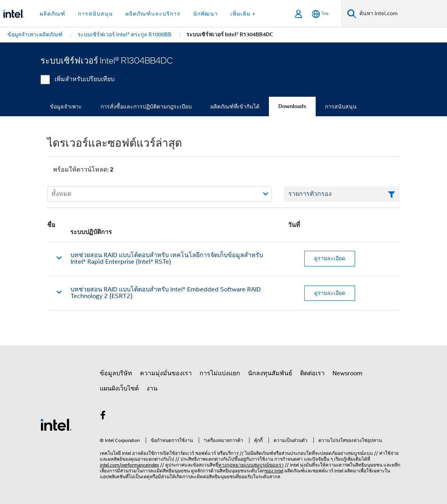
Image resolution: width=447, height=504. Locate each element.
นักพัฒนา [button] (205, 14)
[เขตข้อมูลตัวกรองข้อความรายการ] (342, 194)
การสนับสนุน (341, 106)
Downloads (292, 106)
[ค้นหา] (352, 13)
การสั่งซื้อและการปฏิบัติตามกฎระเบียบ (146, 106)
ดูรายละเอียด (330, 258)
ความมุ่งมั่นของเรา (166, 373)
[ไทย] (320, 14)
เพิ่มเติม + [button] (243, 14)
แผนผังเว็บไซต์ (119, 389)
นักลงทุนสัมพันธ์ (270, 373)
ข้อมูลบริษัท (116, 373)
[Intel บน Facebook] (103, 417)
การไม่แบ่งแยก (220, 373)
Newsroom (347, 373)
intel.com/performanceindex (129, 465)
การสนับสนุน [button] (95, 14)
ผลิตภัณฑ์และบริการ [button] (153, 14)
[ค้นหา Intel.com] (402, 14)
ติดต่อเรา (312, 373)
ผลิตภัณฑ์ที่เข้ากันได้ (235, 106)
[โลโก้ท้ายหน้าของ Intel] (56, 424)
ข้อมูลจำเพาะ (66, 106)
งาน (152, 389)
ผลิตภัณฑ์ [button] (53, 14)
